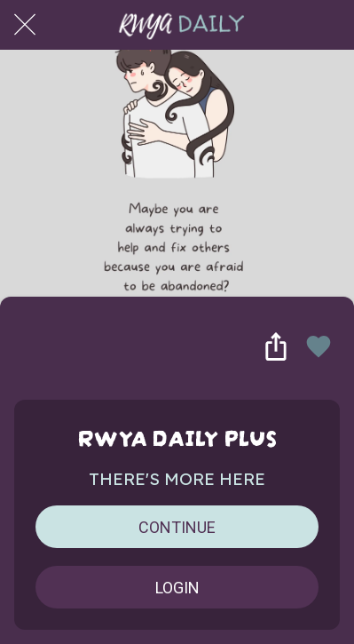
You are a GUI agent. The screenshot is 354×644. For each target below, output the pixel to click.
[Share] (276, 346)
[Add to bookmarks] (319, 346)
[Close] (25, 25)
